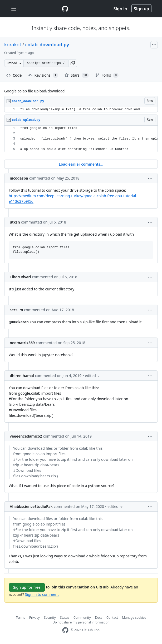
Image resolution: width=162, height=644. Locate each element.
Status (65, 618)
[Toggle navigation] (14, 9)
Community (82, 618)
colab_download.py (47, 44)
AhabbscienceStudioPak (31, 506)
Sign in (120, 9)
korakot (13, 44)
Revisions (43, 75)
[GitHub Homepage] (65, 630)
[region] (81, 110)
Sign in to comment (42, 594)
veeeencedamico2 (26, 436)
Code (14, 75)
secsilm (16, 310)
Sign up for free (27, 587)
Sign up (141, 9)
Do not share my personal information (81, 622)
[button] (73, 63)
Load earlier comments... (81, 164)
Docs (99, 618)
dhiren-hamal (22, 376)
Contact (112, 618)
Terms (20, 618)
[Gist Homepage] (65, 9)
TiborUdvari (20, 277)
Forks (107, 75)
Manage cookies (134, 618)
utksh (15, 222)
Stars (77, 75)
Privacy (35, 618)
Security (50, 618)
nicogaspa (19, 178)
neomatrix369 (22, 343)
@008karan (19, 322)
